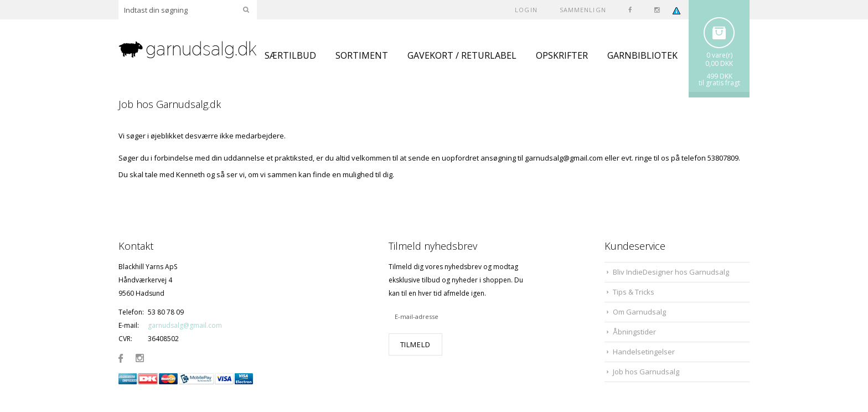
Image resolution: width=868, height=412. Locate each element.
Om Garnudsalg (639, 312)
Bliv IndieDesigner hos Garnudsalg (671, 272)
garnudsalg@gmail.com (185, 325)
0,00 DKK (719, 63)
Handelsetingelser (644, 352)
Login (526, 10)
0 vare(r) (719, 55)
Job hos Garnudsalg (646, 372)
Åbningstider (634, 332)
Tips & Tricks (634, 292)
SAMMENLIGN (583, 10)
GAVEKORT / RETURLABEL (462, 55)
